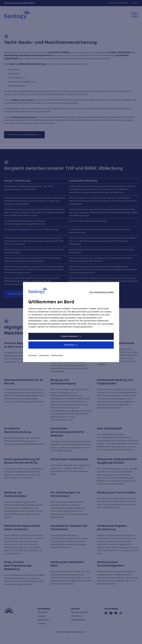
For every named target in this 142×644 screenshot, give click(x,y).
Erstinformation (57, 356)
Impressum (33, 356)
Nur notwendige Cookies (102, 292)
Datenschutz (44, 356)
